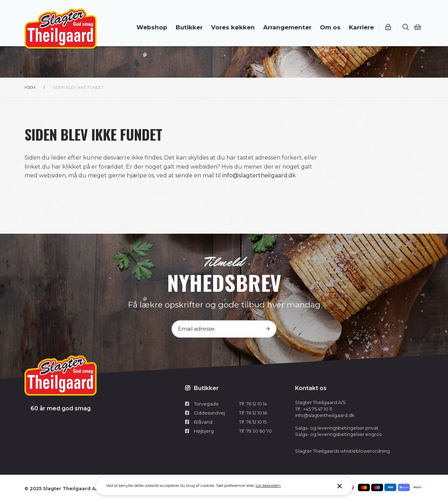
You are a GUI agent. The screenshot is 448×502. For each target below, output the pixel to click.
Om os (330, 27)
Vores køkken (233, 27)
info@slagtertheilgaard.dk (259, 175)
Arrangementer (287, 27)
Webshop (152, 27)
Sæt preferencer (231, 486)
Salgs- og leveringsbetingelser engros (338, 434)
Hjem (30, 88)
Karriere (361, 27)
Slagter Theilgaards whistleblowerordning (342, 451)
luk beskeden (268, 486)
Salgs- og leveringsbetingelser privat (337, 428)
